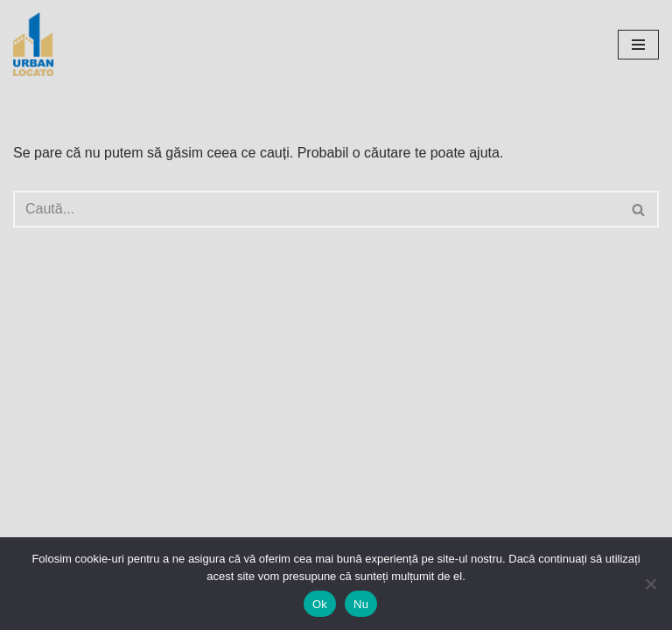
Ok (320, 604)
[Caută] (316, 209)
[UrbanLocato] (38, 44)
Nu (361, 604)
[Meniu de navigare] (638, 45)
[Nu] (650, 584)
